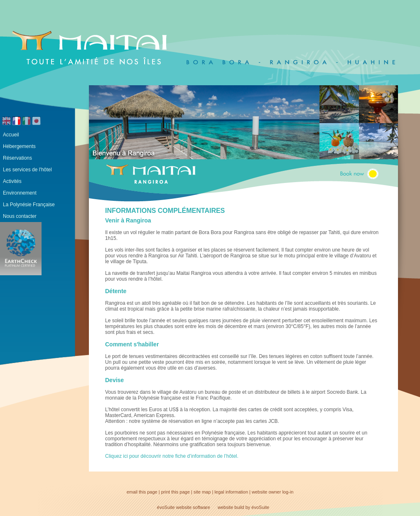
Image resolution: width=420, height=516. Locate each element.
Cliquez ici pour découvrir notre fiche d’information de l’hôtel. (172, 456)
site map (202, 492)
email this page (142, 492)
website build (231, 507)
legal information (231, 492)
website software (193, 507)
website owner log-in (273, 492)
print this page (176, 492)
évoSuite (166, 507)
